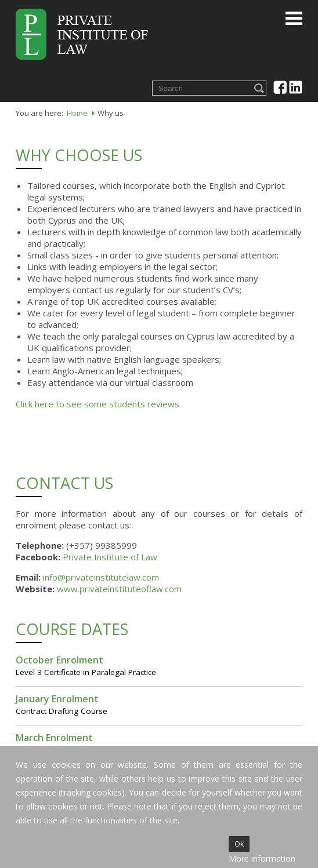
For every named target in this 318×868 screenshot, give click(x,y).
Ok (239, 844)
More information (262, 858)
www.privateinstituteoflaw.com (119, 589)
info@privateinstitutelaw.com (101, 577)
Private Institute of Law (110, 557)
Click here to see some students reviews (97, 404)
